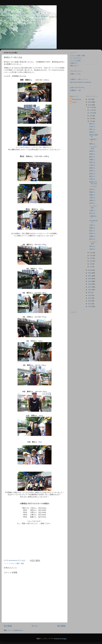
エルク (74, 102)
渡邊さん (92, 168)
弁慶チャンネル (75, 74)
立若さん (92, 127)
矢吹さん (92, 203)
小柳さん (92, 211)
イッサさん (93, 186)
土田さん (92, 179)
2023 (90, 270)
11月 (92, 110)
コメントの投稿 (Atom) (15, 630)
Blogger (64, 639)
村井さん (92, 233)
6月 (91, 253)
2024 (90, 105)
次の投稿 (8, 626)
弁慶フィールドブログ (19, 10)
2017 (90, 287)
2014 (90, 295)
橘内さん (92, 144)
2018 (90, 284)
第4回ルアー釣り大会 (93, 183)
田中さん (92, 213)
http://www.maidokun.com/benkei (81, 82)
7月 (91, 121)
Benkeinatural (77, 99)
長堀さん (92, 151)
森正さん (92, 124)
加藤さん (92, 192)
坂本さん (92, 129)
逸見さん (92, 231)
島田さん (92, 132)
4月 (91, 258)
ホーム (35, 626)
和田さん (92, 171)
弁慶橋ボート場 (75, 90)
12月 (92, 107)
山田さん (92, 189)
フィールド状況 (75, 61)
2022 (90, 273)
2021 (90, 276)
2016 (90, 290)
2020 (90, 279)
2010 (90, 306)
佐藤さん (92, 160)
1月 (91, 267)
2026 (90, 99)
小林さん (92, 165)
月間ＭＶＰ (74, 63)
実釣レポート (75, 66)
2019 (90, 281)
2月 (91, 264)
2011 (90, 304)
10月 (92, 113)
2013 (90, 298)
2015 (90, 292)
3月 (91, 261)
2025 (90, 102)
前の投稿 (61, 626)
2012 (90, 301)
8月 (91, 118)
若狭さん (92, 154)
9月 (91, 116)
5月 (91, 256)
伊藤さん (92, 236)
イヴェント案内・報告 (17, 563)
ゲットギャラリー (76, 58)
